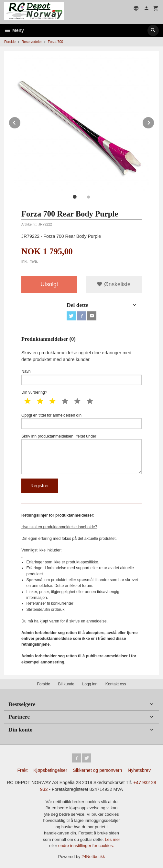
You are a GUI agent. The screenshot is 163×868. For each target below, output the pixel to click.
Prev (21, 121)
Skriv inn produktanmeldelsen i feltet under (81, 454)
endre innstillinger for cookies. (86, 846)
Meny (14, 30)
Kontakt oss (116, 684)
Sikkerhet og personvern (97, 770)
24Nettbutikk (93, 857)
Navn (81, 377)
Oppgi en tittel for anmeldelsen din (81, 421)
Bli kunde (66, 684)
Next (154, 121)
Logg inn (90, 684)
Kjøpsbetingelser (50, 770)
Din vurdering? (34, 392)
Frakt (22, 770)
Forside (10, 42)
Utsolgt (49, 284)
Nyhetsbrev (139, 770)
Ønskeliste (114, 284)
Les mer (112, 839)
